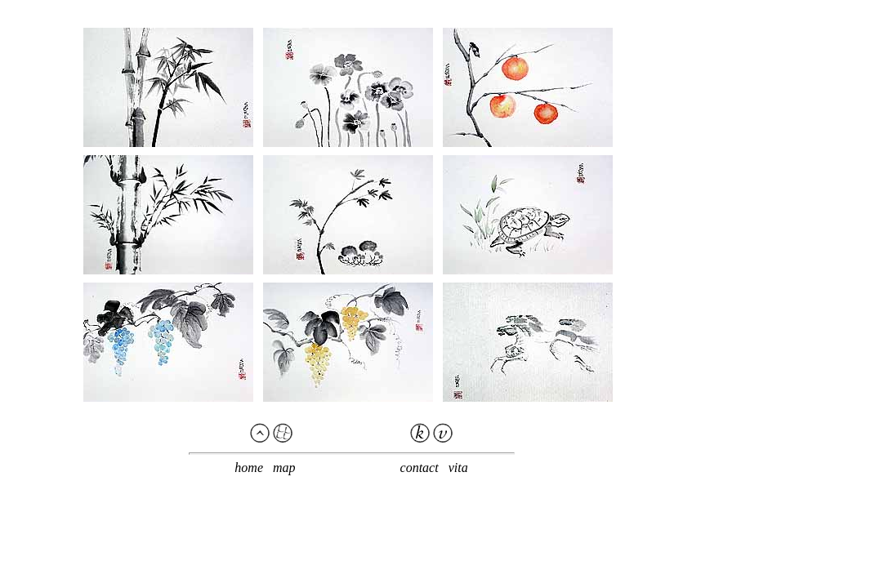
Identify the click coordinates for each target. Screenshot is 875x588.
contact (420, 468)
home (249, 468)
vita (458, 468)
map (284, 468)
